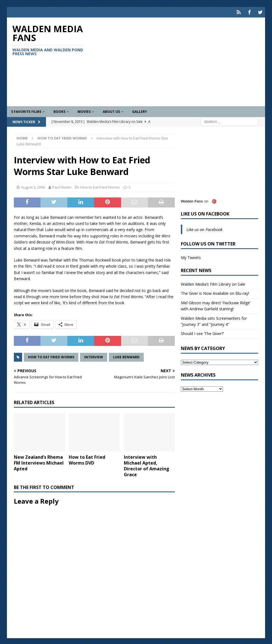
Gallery (140, 111)
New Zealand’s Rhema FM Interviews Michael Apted (39, 462)
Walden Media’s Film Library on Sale (213, 283)
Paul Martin (62, 186)
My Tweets (191, 257)
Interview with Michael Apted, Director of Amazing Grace (147, 465)
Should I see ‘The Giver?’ (202, 333)
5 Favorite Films (26, 111)
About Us (111, 111)
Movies (84, 111)
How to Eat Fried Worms (100, 186)
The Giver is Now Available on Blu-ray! (215, 292)
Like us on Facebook (205, 213)
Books (59, 111)
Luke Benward (126, 356)
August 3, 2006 (33, 186)
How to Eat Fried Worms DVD (87, 459)
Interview (94, 356)
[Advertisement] (177, 61)
